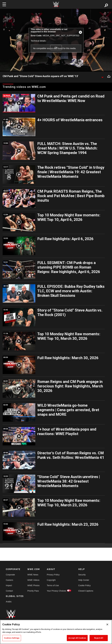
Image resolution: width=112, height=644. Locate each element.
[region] (56, 632)
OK (56, 47)
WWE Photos (33, 585)
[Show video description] (102, 76)
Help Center (84, 580)
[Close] (107, 624)
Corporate (10, 575)
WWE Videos (33, 580)
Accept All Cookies (77, 638)
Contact (9, 591)
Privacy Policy (53, 575)
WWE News (33, 575)
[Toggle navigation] (4, 4)
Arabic (9, 602)
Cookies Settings (12, 638)
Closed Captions (86, 591)
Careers (9, 580)
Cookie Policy (85, 585)
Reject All (99, 638)
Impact (9, 585)
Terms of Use (53, 585)
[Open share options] (109, 76)
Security (82, 575)
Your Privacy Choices (57, 591)
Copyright (51, 580)
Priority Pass (33, 591)
